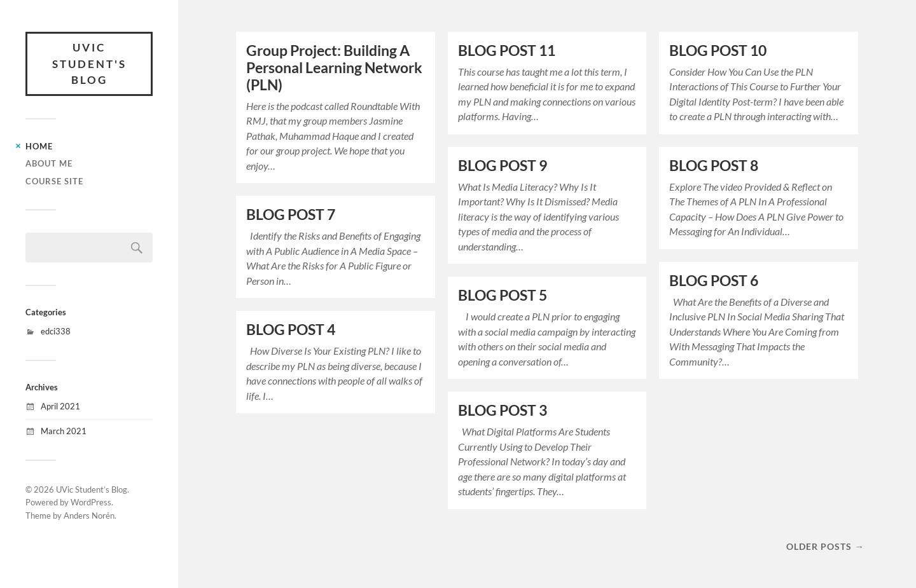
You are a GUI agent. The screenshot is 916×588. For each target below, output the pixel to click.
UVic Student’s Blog (92, 489)
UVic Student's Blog (89, 64)
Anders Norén (89, 516)
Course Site (54, 181)
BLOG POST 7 (291, 215)
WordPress (91, 502)
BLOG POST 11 (507, 51)
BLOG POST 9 (503, 166)
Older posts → (825, 546)
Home (39, 146)
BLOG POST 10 (718, 51)
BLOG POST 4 (291, 330)
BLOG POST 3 (503, 410)
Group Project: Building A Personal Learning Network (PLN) (334, 68)
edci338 (56, 331)
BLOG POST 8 (714, 166)
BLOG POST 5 (503, 295)
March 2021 (64, 431)
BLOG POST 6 (714, 281)
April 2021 (60, 406)
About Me (49, 163)
